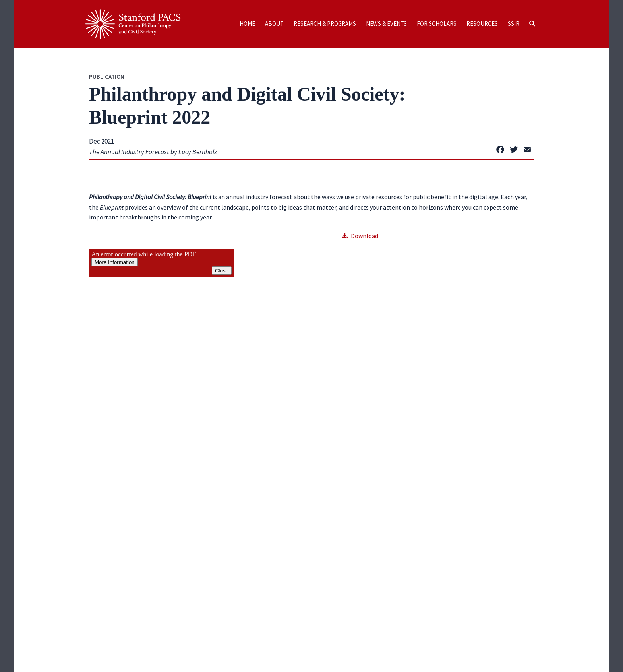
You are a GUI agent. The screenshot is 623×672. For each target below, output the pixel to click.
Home (247, 24)
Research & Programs (325, 24)
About (274, 24)
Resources (482, 24)
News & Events (386, 24)
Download (360, 236)
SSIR (514, 24)
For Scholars (437, 24)
